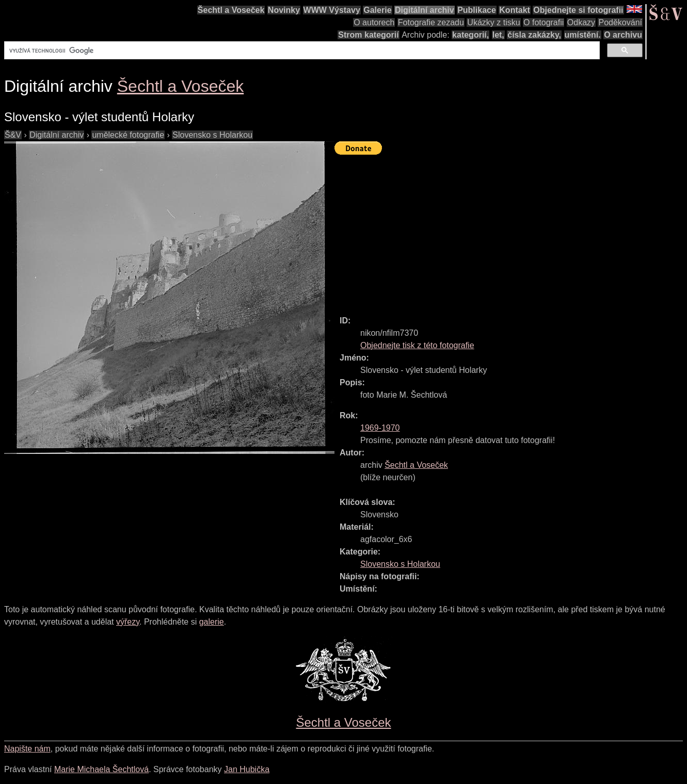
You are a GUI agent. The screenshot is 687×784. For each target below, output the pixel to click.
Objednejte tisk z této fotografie (417, 345)
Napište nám (27, 749)
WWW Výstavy (332, 10)
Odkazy (581, 22)
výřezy (128, 622)
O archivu (623, 35)
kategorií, (470, 35)
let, (498, 35)
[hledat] (301, 51)
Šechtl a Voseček (231, 10)
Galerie (377, 10)
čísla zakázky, (534, 35)
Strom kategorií (368, 35)
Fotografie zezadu (431, 22)
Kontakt (515, 10)
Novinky (284, 10)
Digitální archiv (425, 10)
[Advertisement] (511, 231)
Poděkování (620, 22)
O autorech (374, 22)
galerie (212, 622)
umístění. (583, 35)
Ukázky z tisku (493, 22)
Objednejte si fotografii (578, 10)
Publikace (477, 10)
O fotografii (544, 22)
